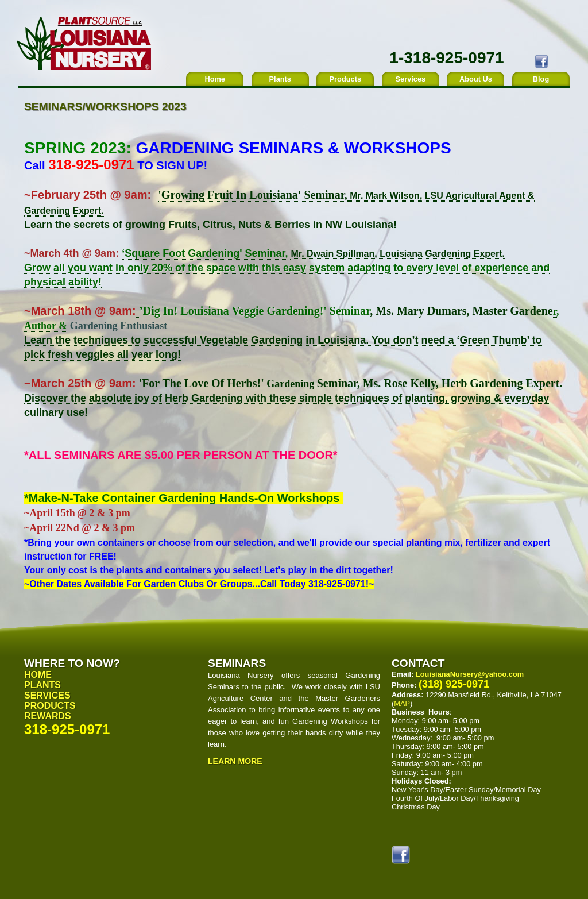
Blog (541, 79)
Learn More (235, 761)
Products (345, 79)
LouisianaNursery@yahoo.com (470, 674)
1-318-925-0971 (446, 58)
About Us (476, 79)
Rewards (48, 716)
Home (215, 79)
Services (411, 79)
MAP (402, 703)
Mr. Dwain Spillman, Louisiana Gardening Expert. (398, 254)
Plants (280, 79)
